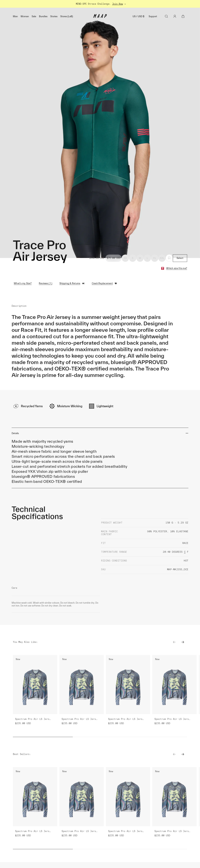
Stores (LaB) (67, 16)
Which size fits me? (177, 268)
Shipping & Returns (72, 283)
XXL (162, 258)
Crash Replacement (104, 283)
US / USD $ (138, 16)
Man (15, 16)
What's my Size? (23, 283)
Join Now (118, 4)
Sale (34, 16)
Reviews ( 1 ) (46, 283)
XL (155, 258)
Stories (54, 16)
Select (180, 258)
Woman (25, 16)
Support (153, 16)
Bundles (43, 16)
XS (125, 258)
